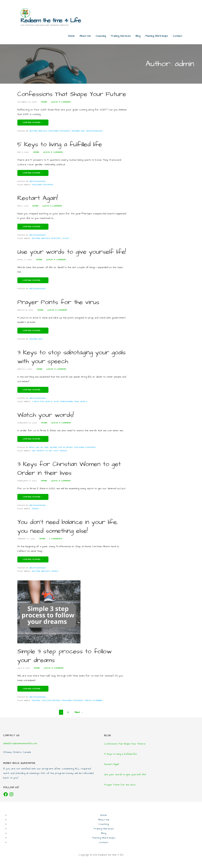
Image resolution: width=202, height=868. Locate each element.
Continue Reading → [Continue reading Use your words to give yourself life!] (33, 280)
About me (85, 36)
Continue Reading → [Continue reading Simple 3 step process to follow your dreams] (33, 689)
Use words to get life (45, 451)
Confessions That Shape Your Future (72, 94)
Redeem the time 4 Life (51, 21)
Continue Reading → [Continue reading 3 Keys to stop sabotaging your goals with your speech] (33, 390)
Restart (56, 238)
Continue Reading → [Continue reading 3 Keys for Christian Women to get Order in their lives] (33, 497)
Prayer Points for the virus (58, 302)
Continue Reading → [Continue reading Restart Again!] (33, 227)
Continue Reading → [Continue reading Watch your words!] (33, 439)
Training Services (121, 36)
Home (71, 36)
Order (35, 509)
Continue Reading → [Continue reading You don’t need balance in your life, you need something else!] (33, 559)
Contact (177, 36)
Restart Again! (38, 198)
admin (44, 102)
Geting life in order (61, 447)
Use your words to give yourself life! (72, 252)
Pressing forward (59, 131)
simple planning (94, 700)
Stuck (66, 238)
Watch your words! (46, 415)
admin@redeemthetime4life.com (20, 743)
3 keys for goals (42, 402)
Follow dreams (51, 700)
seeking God (78, 131)
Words (63, 451)
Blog (138, 36)
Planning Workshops (157, 36)
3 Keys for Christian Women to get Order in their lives (69, 469)
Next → (79, 712)
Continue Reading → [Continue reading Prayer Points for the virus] (33, 331)
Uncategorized (94, 131)
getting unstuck (41, 238)
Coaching (101, 36)
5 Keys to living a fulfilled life (60, 145)
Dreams (36, 700)
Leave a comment (61, 102)
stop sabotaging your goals (71, 402)
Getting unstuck (38, 131)
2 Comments (56, 539)
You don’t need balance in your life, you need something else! (68, 527)
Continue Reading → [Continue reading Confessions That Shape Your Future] (33, 122)
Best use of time (39, 447)
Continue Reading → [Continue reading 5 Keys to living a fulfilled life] (33, 173)
